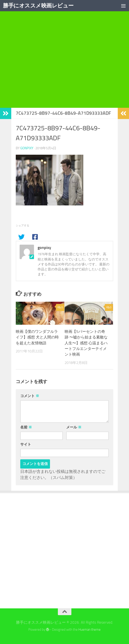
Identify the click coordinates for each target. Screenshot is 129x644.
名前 (26, 427)
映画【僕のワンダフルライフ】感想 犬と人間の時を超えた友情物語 (37, 337)
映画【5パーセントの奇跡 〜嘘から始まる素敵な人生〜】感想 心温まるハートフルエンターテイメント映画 (86, 343)
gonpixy (27, 148)
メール (74, 427)
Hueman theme (89, 630)
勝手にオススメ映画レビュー (38, 6)
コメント (30, 396)
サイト (26, 444)
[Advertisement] (64, 66)
